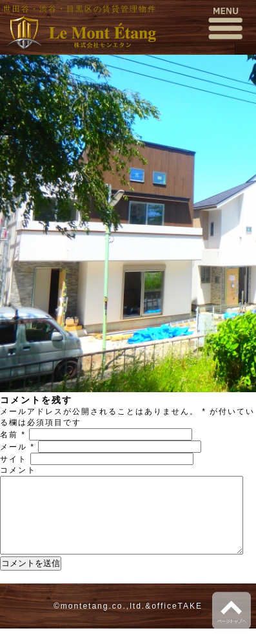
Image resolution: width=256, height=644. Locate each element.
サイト (14, 459)
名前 (13, 435)
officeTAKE (177, 621)
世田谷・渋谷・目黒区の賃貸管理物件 (80, 9)
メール (17, 447)
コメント (18, 470)
